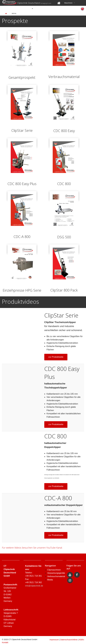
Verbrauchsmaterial (56, 576)
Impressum (54, 640)
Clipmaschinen (54, 570)
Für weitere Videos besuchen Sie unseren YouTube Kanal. (32, 548)
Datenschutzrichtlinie (69, 640)
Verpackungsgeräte (56, 573)
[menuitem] (59, 3)
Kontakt (5, 642)
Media (14, 14)
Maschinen (68, 3)
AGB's (81, 640)
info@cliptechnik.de (34, 586)
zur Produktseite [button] (56, 357)
